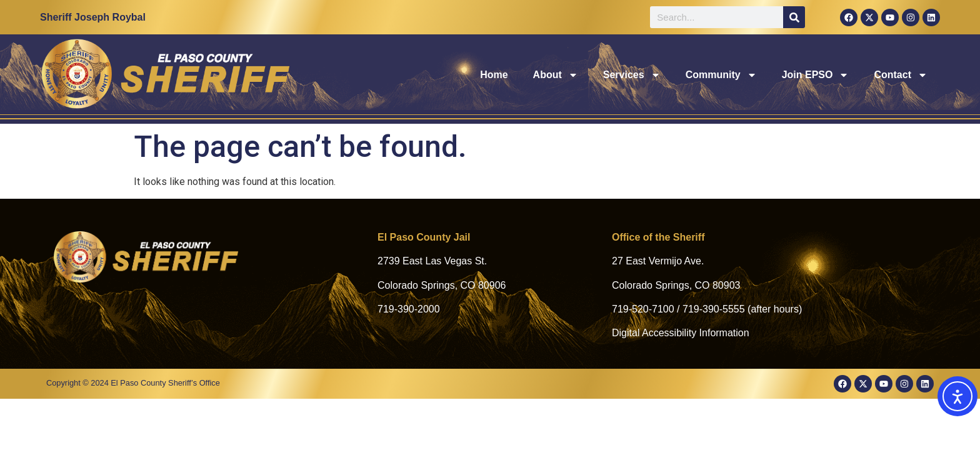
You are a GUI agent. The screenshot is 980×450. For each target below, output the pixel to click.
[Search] (794, 17)
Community (721, 75)
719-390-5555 (714, 309)
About (556, 75)
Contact (901, 75)
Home (494, 75)
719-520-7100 (643, 309)
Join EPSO (816, 75)
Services (632, 75)
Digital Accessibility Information (681, 333)
